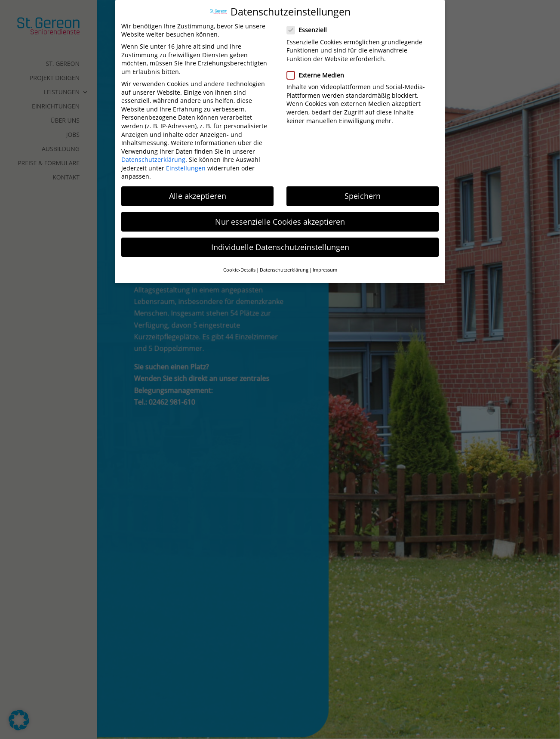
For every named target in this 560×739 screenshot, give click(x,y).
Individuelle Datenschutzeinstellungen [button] (280, 242)
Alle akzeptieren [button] (198, 192)
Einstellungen (186, 163)
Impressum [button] (325, 265)
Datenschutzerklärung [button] (284, 265)
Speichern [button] (363, 192)
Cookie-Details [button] (239, 265)
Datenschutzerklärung (153, 155)
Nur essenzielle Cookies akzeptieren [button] (280, 217)
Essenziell (310, 25)
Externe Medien (319, 70)
